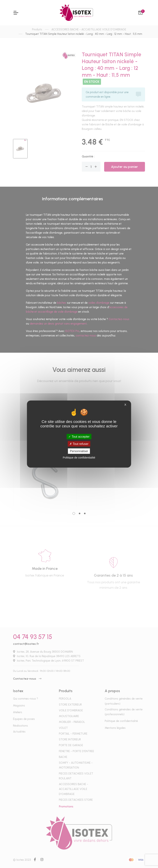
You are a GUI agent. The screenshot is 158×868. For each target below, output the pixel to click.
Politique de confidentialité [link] (79, 457)
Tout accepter (79, 436)
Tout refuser (79, 444)
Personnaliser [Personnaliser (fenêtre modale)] (79, 451)
